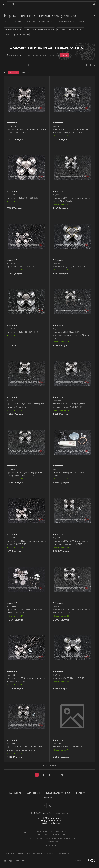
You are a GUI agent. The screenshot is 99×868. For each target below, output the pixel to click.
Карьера (81, 793)
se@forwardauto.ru (51, 823)
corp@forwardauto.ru (51, 820)
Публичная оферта (52, 842)
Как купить (15, 793)
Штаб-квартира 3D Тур (58, 793)
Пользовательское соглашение (52, 835)
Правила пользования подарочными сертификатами (52, 838)
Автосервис (34, 793)
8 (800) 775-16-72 (43, 813)
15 (62, 775)
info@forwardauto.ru (51, 818)
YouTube (50, 806)
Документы (51, 845)
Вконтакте (44, 806)
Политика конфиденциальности (52, 832)
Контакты (47, 797)
